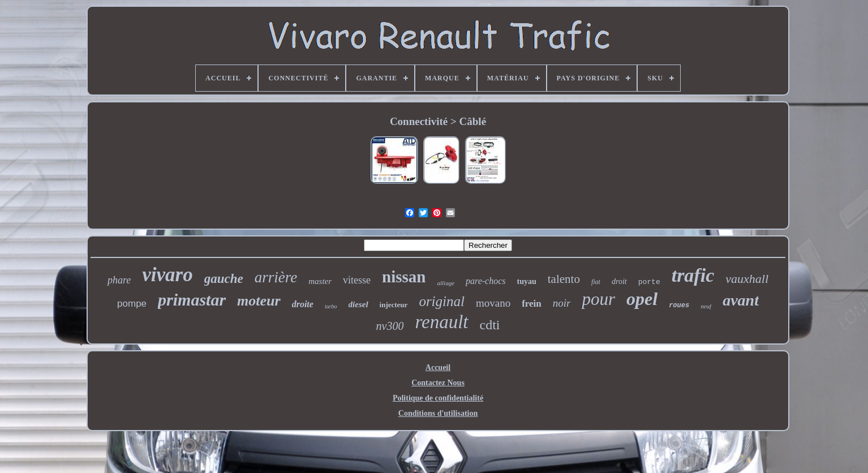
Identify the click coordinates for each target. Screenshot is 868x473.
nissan (404, 277)
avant (741, 300)
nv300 (390, 326)
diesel (358, 304)
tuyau (527, 281)
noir (562, 303)
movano (493, 303)
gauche (224, 279)
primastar (192, 300)
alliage (446, 283)
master (320, 281)
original (442, 301)
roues (679, 306)
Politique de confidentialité (438, 398)
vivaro (167, 275)
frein (532, 304)
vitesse (357, 280)
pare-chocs (486, 281)
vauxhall (747, 279)
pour (598, 299)
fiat (596, 282)
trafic (693, 275)
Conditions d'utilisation (438, 413)
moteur (259, 301)
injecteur (394, 305)
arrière (276, 277)
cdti (490, 325)
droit (619, 281)
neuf (706, 306)
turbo (331, 306)
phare (119, 280)
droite (303, 304)
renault (441, 322)
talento (564, 279)
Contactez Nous (438, 383)
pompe (132, 304)
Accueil (438, 367)
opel (642, 299)
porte (649, 282)
